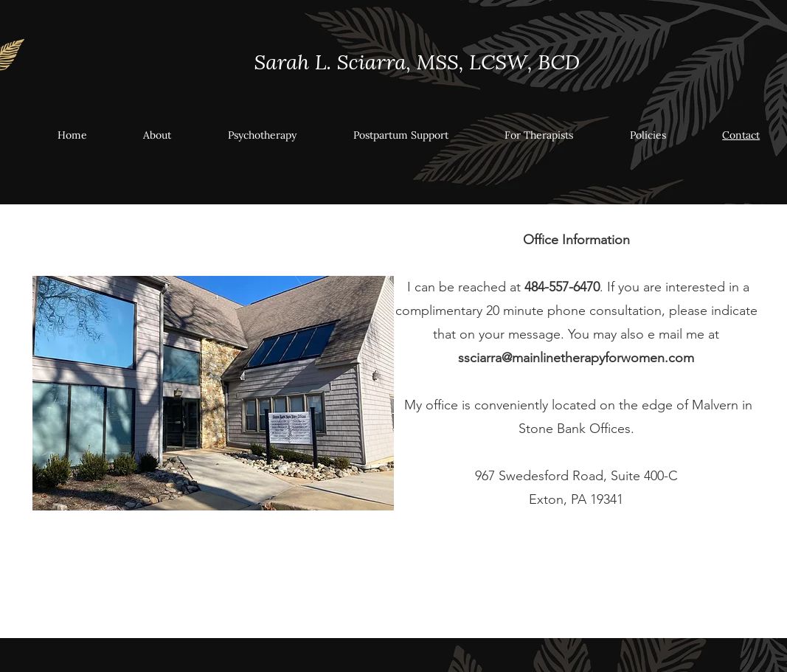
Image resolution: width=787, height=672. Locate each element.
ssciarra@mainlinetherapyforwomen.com (576, 358)
